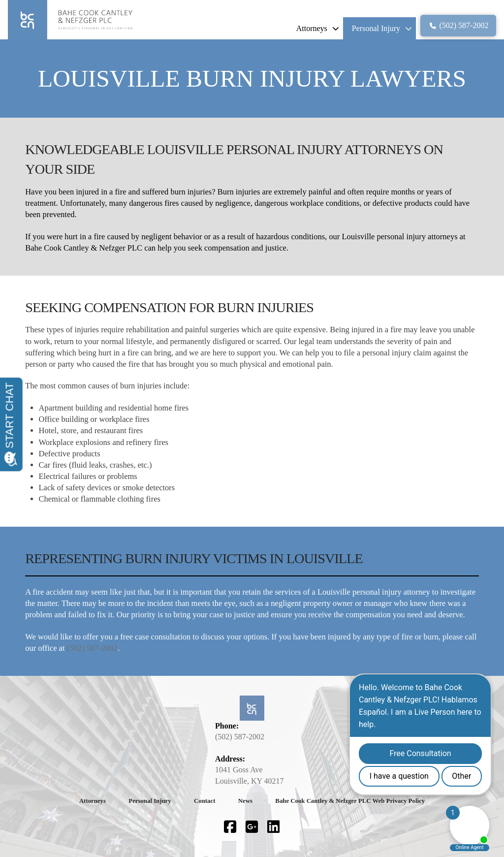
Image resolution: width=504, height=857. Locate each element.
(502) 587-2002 (92, 648)
